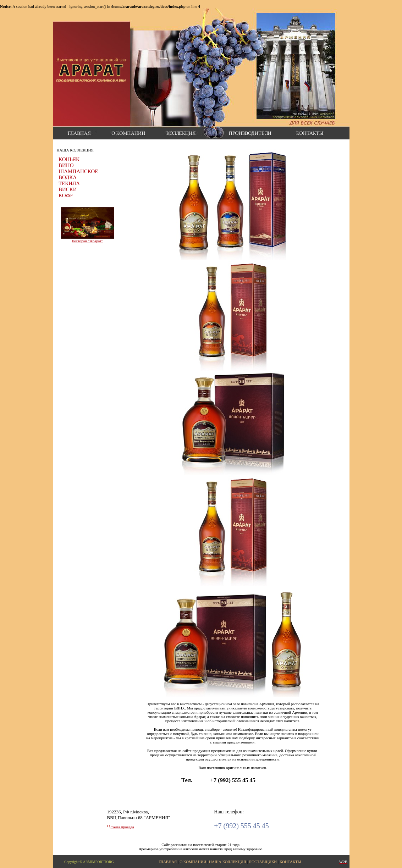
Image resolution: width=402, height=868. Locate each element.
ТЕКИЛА (69, 183)
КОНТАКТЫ (290, 862)
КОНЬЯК (69, 159)
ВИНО (66, 165)
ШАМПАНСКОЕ (78, 171)
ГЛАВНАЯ (168, 862)
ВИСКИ (68, 189)
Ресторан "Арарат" (87, 241)
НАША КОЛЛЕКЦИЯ (227, 862)
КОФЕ (66, 195)
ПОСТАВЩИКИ (263, 862)
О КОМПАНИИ (193, 862)
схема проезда (122, 827)
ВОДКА (68, 177)
